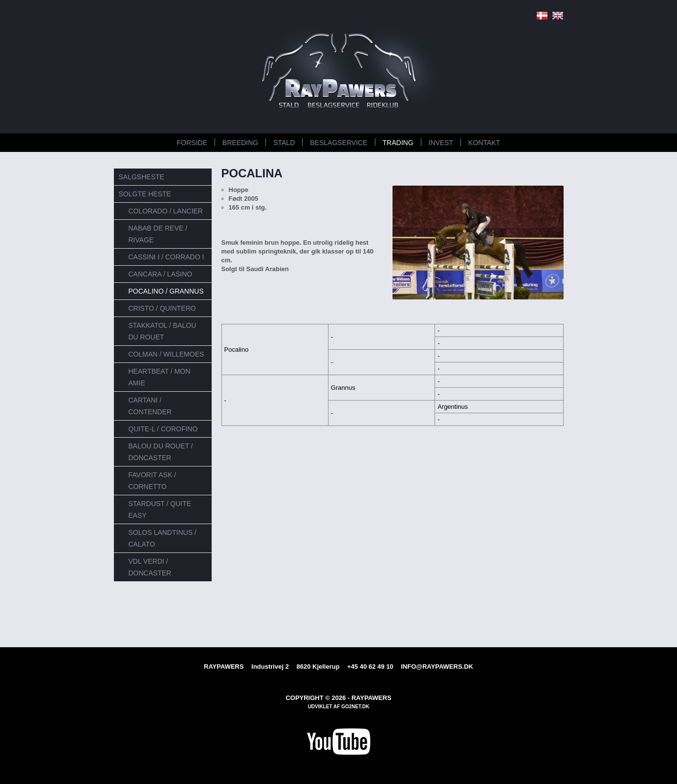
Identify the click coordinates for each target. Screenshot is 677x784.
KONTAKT (484, 143)
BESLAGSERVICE (338, 143)
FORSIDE (192, 143)
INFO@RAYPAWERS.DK (437, 667)
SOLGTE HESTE (145, 194)
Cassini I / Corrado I (166, 257)
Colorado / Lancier (166, 211)
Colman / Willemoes (166, 354)
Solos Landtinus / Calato (163, 538)
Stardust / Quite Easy (160, 509)
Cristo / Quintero (162, 308)
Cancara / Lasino (161, 274)
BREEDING (240, 143)
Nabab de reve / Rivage (158, 234)
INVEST (441, 143)
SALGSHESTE (142, 177)
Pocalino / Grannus (166, 291)
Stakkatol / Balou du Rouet (163, 331)
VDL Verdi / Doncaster (150, 567)
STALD (284, 143)
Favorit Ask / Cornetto (153, 481)
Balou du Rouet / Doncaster (161, 452)
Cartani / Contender (150, 406)
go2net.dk (355, 707)
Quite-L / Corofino (163, 429)
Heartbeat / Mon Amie (160, 377)
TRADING (398, 143)
